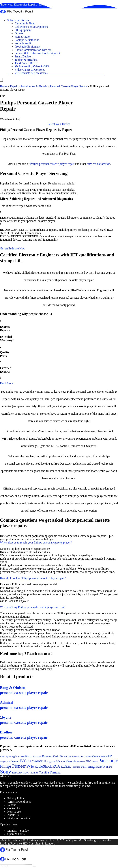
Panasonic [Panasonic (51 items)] (108, 761)
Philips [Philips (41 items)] (6, 766)
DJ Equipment (23, 30)
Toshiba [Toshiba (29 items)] (44, 772)
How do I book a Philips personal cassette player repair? (33, 578)
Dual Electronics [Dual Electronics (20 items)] (74, 756)
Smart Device (23, 56)
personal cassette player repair (57, 164)
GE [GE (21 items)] (83, 756)
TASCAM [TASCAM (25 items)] (17, 773)
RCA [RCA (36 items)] (56, 766)
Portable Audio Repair (34, 86)
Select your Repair (18, 20)
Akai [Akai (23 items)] (2, 756)
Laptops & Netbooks (27, 40)
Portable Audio (23, 43)
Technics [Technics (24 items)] (34, 773)
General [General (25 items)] (96, 756)
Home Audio (22, 37)
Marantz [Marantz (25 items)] (61, 761)
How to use (14, 812)
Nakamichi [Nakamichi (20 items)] (81, 762)
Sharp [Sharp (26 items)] (109, 767)
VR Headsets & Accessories (31, 73)
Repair (14, 86)
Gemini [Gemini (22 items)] (88, 756)
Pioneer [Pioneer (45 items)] (19, 766)
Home (4, 86)
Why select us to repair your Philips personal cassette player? (36, 542)
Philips (34, 164)
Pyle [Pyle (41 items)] (30, 766)
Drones (19, 33)
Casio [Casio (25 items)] (56, 756)
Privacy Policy (16, 798)
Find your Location (19, 818)
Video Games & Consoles (30, 70)
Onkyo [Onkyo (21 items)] (95, 762)
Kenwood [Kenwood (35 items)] (35, 761)
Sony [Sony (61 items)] (5, 772)
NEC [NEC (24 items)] (89, 761)
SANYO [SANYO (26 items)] (100, 767)
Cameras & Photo (25, 23)
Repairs (12, 805)
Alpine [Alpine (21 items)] (8, 756)
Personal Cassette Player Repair (69, 86)
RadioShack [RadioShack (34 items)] (43, 766)
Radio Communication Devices (33, 50)
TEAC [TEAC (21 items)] (26, 773)
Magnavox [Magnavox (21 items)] (51, 762)
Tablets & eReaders (26, 60)
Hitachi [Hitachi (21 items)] (104, 756)
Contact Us (14, 808)
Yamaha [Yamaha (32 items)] (55, 772)
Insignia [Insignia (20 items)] (3, 762)
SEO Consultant (32, 843)
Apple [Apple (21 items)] (14, 756)
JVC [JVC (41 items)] (23, 761)
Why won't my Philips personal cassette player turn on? (33, 607)
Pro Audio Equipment (27, 47)
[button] (59, 124)
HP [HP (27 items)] (110, 756)
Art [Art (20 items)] (19, 756)
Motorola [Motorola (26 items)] (71, 761)
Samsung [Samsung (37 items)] (88, 766)
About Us (13, 815)
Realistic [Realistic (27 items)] (66, 767)
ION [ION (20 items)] (9, 762)
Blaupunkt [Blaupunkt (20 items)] (37, 756)
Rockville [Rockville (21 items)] (76, 767)
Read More (7, 383)
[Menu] (1, 80)
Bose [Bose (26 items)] (45, 756)
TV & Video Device (26, 63)
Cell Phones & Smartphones (31, 27)
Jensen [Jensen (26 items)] (15, 761)
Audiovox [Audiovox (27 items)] (27, 756)
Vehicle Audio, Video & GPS (32, 66)
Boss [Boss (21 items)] (50, 756)
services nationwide (99, 164)
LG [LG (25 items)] (44, 761)
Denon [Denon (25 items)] (63, 756)
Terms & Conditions (19, 802)
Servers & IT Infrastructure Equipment (37, 53)
